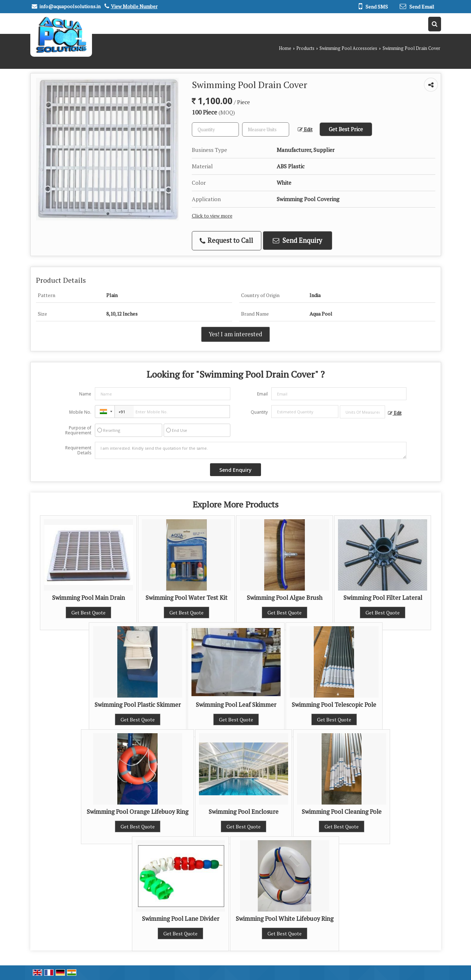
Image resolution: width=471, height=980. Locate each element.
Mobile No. (80, 412)
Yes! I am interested (235, 334)
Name (85, 394)
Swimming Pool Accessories (348, 48)
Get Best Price (346, 129)
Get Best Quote (88, 612)
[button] (134, 6)
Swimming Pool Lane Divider (181, 919)
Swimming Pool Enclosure (244, 812)
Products (305, 48)
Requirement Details (78, 450)
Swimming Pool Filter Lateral (383, 598)
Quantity (259, 412)
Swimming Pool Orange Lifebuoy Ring (137, 812)
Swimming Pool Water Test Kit (186, 598)
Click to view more (212, 216)
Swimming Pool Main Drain (88, 598)
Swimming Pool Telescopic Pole (334, 705)
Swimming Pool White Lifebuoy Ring (285, 919)
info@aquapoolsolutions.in (70, 6)
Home (285, 48)
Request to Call (226, 241)
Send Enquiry (297, 240)
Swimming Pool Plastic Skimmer (138, 705)
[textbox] (266, 129)
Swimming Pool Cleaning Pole (342, 812)
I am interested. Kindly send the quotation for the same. (251, 450)
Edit (305, 129)
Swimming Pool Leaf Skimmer (236, 705)
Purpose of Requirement (78, 430)
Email (262, 394)
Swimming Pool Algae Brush (285, 598)
